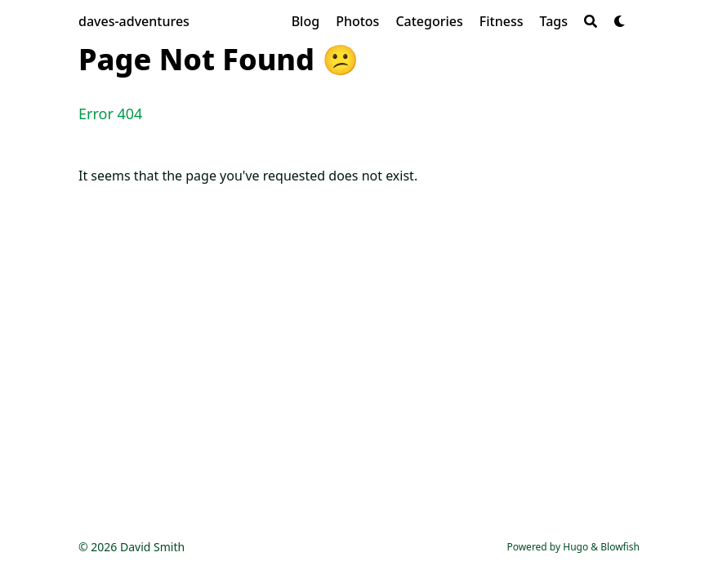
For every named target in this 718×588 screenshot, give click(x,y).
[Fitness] (502, 21)
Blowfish (620, 547)
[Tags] (553, 21)
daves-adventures (134, 21)
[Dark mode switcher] (620, 21)
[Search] (591, 21)
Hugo (575, 547)
